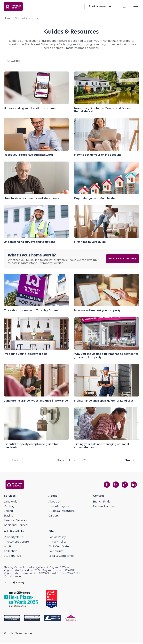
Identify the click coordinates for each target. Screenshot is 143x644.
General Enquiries (105, 507)
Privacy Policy (57, 543)
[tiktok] (124, 486)
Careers (53, 517)
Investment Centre (16, 543)
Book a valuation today (117, 260)
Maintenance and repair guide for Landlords (104, 402)
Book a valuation (99, 7)
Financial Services (15, 521)
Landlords (10, 503)
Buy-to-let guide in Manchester (95, 199)
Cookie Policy (57, 538)
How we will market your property (97, 312)
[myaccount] (123, 7)
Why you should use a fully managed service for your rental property (106, 357)
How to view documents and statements (32, 199)
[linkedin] (133, 486)
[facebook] (106, 486)
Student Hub (13, 557)
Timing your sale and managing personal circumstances (102, 447)
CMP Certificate (59, 547)
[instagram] (115, 486)
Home (8, 19)
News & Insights (59, 507)
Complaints (56, 552)
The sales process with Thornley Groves (31, 312)
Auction (9, 547)
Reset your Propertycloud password (28, 156)
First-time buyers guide (90, 243)
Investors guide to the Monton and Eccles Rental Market (102, 111)
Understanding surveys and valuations (30, 243)
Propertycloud (14, 538)
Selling (8, 512)
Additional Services (16, 526)
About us (55, 503)
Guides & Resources (61, 512)
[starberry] (19, 583)
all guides (71, 62)
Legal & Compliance (61, 557)
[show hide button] (31, 635)
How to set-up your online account (98, 156)
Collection (11, 552)
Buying (9, 517)
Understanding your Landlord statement (31, 109)
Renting (9, 507)
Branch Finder (102, 503)
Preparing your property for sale (26, 355)
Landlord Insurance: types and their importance (36, 402)
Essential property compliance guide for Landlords (31, 447)
